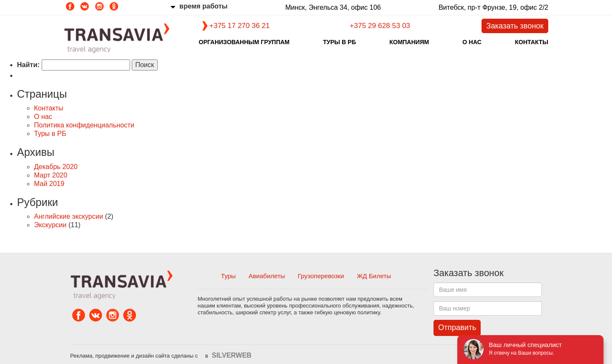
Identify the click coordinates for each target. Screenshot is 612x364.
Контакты (531, 42)
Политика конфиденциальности (84, 125)
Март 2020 (51, 175)
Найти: (28, 65)
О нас (472, 42)
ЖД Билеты (374, 276)
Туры (228, 276)
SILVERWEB (232, 355)
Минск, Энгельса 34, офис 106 (329, 8)
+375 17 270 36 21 (240, 26)
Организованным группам (244, 42)
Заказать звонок (515, 26)
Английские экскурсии (69, 216)
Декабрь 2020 (56, 167)
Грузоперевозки (321, 276)
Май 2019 (49, 184)
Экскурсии (50, 225)
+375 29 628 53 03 (380, 26)
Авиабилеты (267, 276)
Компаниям (409, 42)
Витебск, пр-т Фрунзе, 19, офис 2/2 (489, 8)
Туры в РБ (340, 42)
